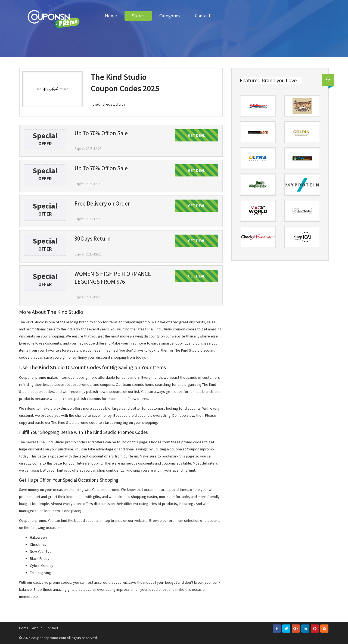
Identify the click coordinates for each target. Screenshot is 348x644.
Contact (203, 16)
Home (111, 16)
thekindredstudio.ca (109, 104)
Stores (138, 16)
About (37, 628)
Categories (170, 16)
